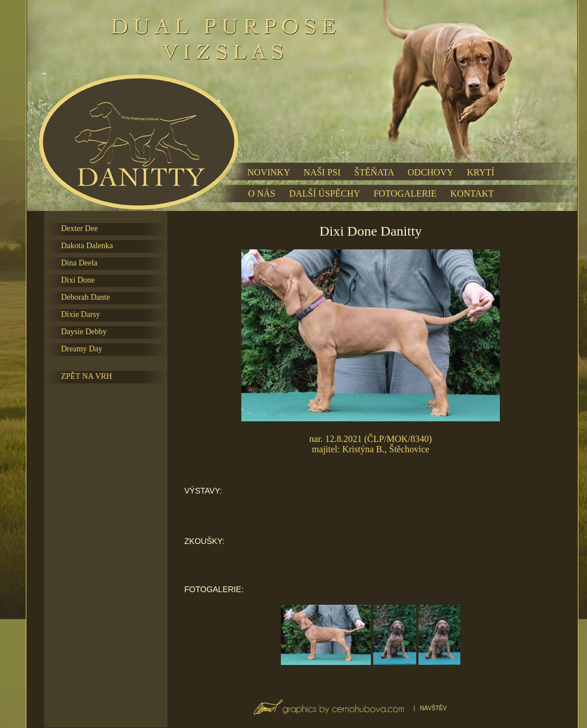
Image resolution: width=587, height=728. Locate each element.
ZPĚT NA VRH (87, 376)
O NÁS (262, 193)
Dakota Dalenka (87, 246)
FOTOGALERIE (405, 193)
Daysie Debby (84, 332)
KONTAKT (472, 193)
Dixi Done (78, 280)
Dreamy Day (82, 349)
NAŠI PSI (322, 172)
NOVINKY (269, 172)
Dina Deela (79, 263)
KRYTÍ (480, 172)
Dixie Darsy (81, 314)
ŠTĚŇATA (374, 172)
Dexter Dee (80, 228)
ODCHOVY (430, 172)
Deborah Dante (86, 297)
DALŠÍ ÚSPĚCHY (324, 193)
